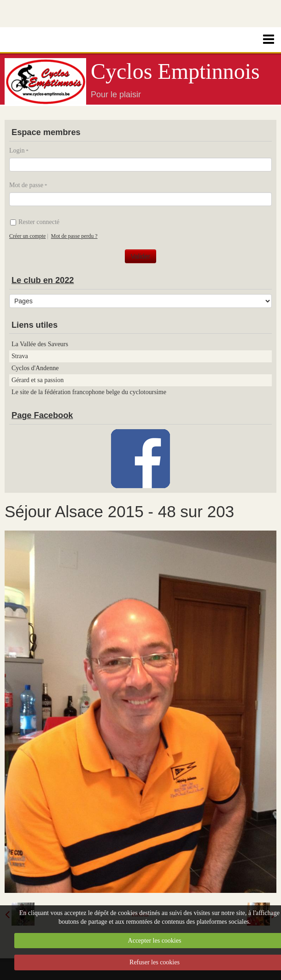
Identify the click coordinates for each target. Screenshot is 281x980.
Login (17, 151)
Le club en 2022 (43, 280)
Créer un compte (27, 236)
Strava (20, 356)
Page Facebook (42, 415)
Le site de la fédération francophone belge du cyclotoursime (89, 392)
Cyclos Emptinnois (175, 71)
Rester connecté (35, 222)
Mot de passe (26, 185)
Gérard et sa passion (38, 380)
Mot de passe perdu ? (74, 236)
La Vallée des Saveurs (40, 344)
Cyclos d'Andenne (35, 368)
